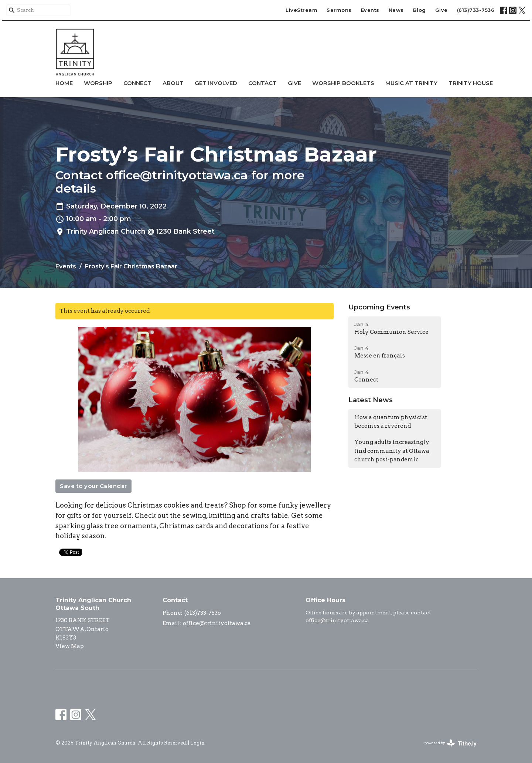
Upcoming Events (379, 307)
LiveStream (301, 10)
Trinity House (471, 83)
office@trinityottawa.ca (217, 623)
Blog (420, 10)
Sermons (339, 10)
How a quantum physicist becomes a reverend (391, 422)
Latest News (371, 400)
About (173, 83)
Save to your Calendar (93, 486)
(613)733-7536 (476, 10)
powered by (451, 743)
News (396, 10)
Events (370, 10)
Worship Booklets (343, 83)
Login (197, 743)
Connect (137, 83)
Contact (262, 83)
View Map (70, 646)
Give (441, 10)
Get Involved (216, 83)
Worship (98, 83)
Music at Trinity (411, 83)
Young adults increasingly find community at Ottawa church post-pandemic (392, 451)
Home (64, 83)
